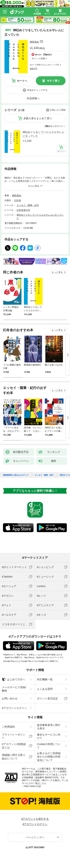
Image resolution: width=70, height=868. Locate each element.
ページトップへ (35, 837)
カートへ (22, 81)
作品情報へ (33, 98)
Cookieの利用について (49, 746)
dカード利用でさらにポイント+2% (44, 65)
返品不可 (34, 69)
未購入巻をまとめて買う (38, 118)
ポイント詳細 (38, 59)
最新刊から (60, 126)
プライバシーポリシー (14, 736)
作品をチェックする (37, 90)
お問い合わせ (10, 698)
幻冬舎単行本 (23, 210)
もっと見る (57, 272)
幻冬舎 (18, 200)
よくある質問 (45, 689)
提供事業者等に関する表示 (49, 727)
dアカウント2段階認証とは (14, 746)
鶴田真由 (34, 42)
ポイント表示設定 (47, 698)
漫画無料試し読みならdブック (16, 475)
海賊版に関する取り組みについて (14, 757)
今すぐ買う (53, 81)
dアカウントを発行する (35, 819)
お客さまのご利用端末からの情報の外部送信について (49, 757)
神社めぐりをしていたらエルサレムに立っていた (43, 134)
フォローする (41, 42)
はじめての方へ (14, 679)
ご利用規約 (8, 727)
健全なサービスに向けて (49, 736)
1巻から (49, 126)
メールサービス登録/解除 (14, 689)
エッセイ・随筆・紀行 (28, 205)
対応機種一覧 (45, 679)
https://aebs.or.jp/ (33, 786)
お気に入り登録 (58, 110)
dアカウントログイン (14, 708)
